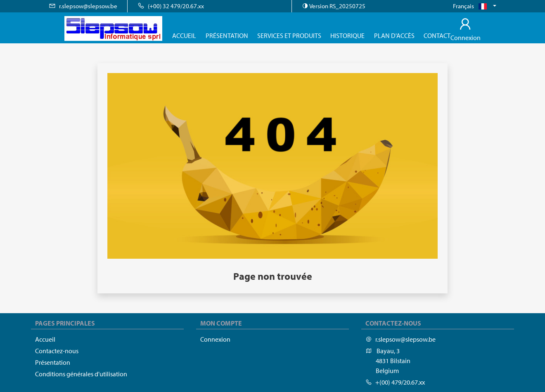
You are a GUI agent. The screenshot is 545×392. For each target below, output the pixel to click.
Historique (347, 35)
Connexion (215, 339)
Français (472, 6)
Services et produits (289, 35)
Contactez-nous (57, 351)
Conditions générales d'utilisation (81, 374)
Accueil (184, 35)
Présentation (227, 35)
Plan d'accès (394, 35)
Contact (437, 35)
